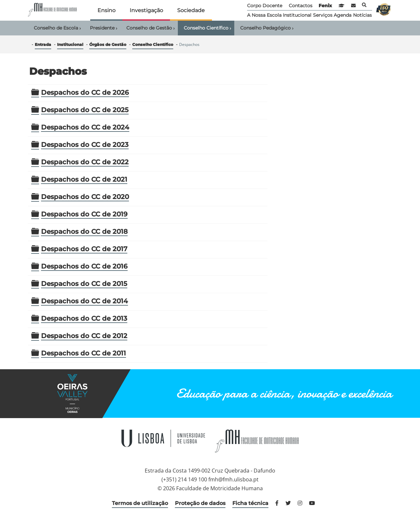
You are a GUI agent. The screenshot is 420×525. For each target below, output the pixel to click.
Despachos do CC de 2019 (84, 214)
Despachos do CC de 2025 (85, 110)
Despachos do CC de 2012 (84, 336)
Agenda (343, 15)
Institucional (297, 15)
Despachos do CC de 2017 (84, 249)
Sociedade (191, 10)
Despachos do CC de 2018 (84, 232)
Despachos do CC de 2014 (84, 301)
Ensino (106, 10)
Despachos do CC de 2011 (84, 353)
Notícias (362, 15)
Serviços (323, 15)
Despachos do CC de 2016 (84, 266)
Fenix (325, 6)
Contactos (301, 6)
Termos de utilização (140, 503)
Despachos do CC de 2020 (85, 197)
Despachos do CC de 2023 (85, 145)
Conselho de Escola (57, 28)
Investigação (146, 10)
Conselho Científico (207, 28)
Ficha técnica (250, 503)
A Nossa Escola (264, 15)
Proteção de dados (200, 503)
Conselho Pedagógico (267, 28)
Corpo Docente (265, 6)
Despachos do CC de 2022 (85, 162)
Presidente (104, 28)
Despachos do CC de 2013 (84, 318)
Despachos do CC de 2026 (85, 92)
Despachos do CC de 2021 (84, 179)
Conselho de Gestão (150, 28)
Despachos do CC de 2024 (85, 127)
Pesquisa (364, 5)
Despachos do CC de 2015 (84, 284)
